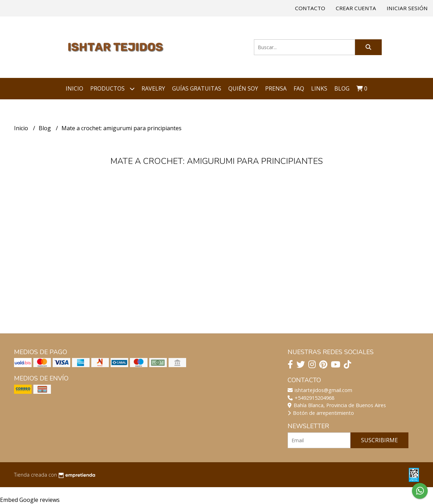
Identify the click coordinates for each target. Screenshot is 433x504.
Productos (112, 89)
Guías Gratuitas (197, 88)
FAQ (299, 88)
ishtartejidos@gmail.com (320, 390)
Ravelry (153, 88)
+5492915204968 (311, 398)
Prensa (276, 88)
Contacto (310, 8)
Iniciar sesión (407, 8)
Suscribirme (379, 440)
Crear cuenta (356, 8)
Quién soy (243, 88)
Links (319, 88)
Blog (342, 88)
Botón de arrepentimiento (321, 413)
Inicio (74, 88)
